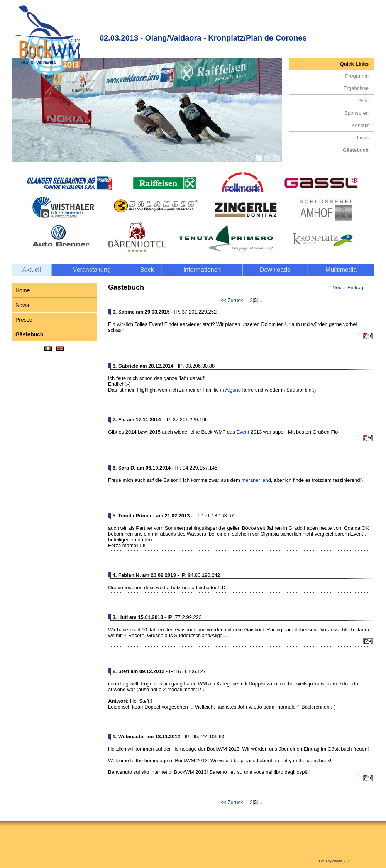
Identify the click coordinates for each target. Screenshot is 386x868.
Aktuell (32, 270)
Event (243, 432)
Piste (363, 101)
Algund (233, 390)
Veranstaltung (92, 270)
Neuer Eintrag (348, 287)
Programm (357, 76)
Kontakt (360, 125)
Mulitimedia (341, 270)
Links (363, 138)
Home (23, 290)
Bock (147, 270)
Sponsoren (356, 113)
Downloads (275, 270)
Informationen (202, 270)
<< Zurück (232, 300)
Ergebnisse (356, 88)
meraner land (256, 480)
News (22, 305)
